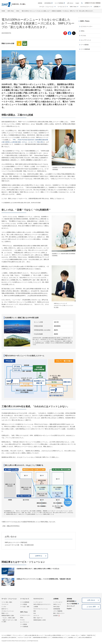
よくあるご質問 (91, 607)
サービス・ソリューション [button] (47, 7)
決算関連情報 (57, 609)
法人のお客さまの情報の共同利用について (55, 635)
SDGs (22, 618)
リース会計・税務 (25, 607)
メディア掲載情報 (58, 611)
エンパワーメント (25, 622)
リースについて (25, 599)
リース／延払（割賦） (7, 602)
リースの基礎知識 (25, 602)
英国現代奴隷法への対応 (40, 620)
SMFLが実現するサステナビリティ (42, 604)
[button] (82, 3)
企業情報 (56, 599)
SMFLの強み (56, 607)
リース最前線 (24, 624)
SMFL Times (24, 612)
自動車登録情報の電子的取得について (42, 637)
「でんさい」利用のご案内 (8, 618)
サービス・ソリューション (9, 599)
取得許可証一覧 (91, 635)
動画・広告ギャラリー (59, 613)
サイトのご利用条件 (6, 635)
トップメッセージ (38, 602)
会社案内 (56, 616)
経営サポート (5, 609)
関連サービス (5, 613)
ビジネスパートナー (25, 615)
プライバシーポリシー (18, 635)
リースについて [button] (62, 7)
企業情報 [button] (96, 7)
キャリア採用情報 (59, 3)
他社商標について (73, 637)
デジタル (22, 620)
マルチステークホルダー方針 (25, 637)
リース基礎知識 (24, 627)
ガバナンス (36, 616)
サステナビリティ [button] (85, 7)
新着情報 (40, 3)
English (77, 3)
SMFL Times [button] (73, 7)
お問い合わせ (70, 3)
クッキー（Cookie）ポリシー (73, 635)
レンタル (4, 607)
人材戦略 (36, 607)
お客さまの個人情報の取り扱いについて (34, 635)
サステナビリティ (39, 599)
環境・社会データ (38, 618)
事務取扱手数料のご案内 (8, 616)
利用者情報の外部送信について (59, 637)
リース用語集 (24, 604)
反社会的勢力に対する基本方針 (9, 637)
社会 (35, 613)
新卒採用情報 (48, 3)
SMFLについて (57, 604)
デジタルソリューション (8, 611)
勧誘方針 (84, 635)
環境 (35, 611)
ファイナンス (5, 604)
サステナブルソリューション (41, 609)
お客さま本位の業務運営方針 (85, 637)
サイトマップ (71, 606)
